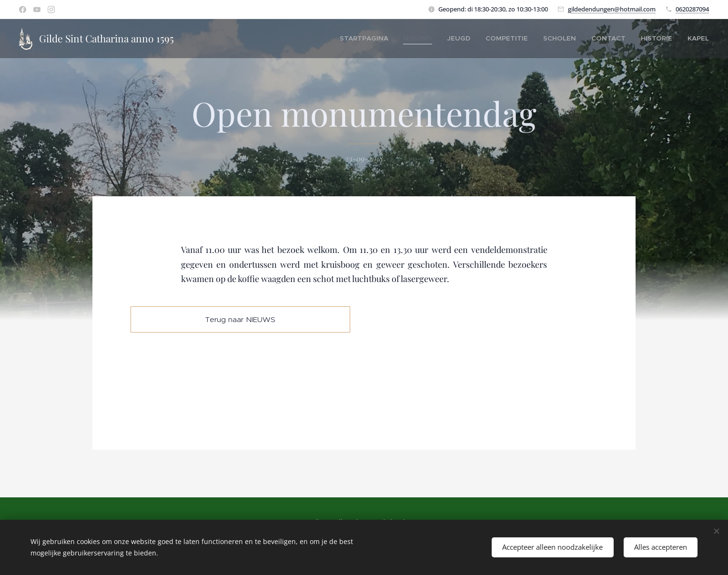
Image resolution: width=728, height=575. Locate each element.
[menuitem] (398, 39)
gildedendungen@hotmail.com (612, 9)
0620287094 (692, 9)
